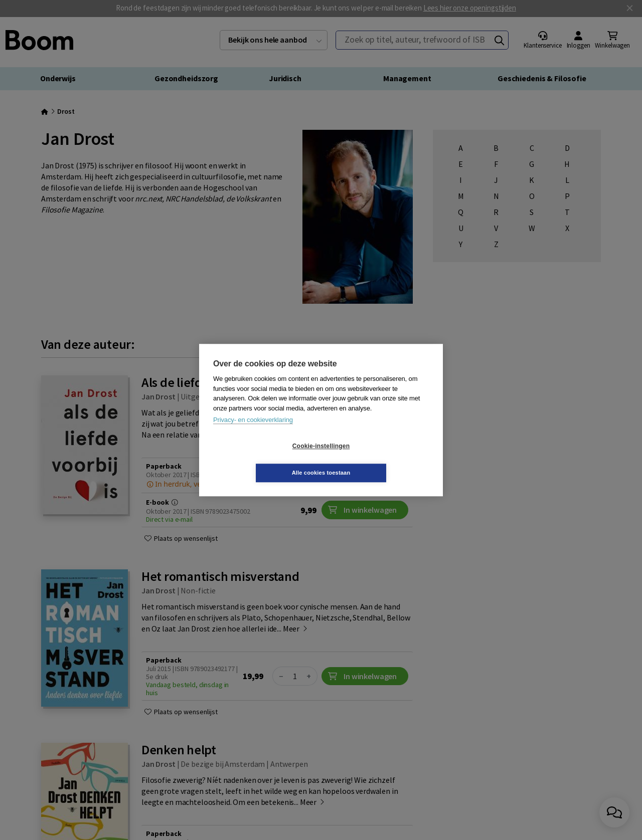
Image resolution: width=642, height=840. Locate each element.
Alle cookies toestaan (381, 459)
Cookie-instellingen (261, 460)
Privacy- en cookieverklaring (253, 433)
